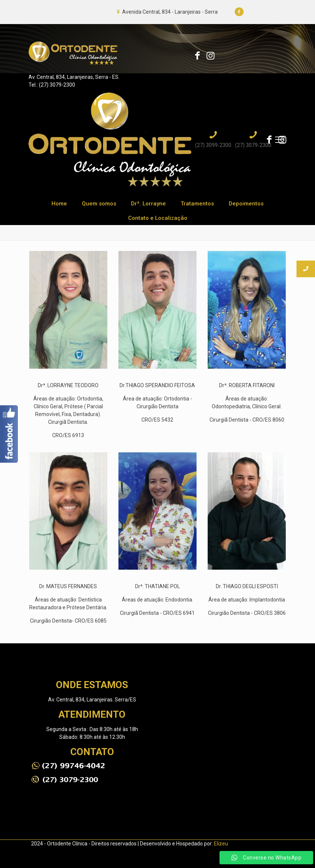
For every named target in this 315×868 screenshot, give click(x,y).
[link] (68, 766)
